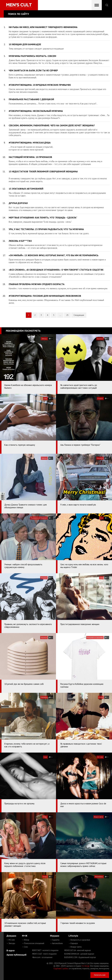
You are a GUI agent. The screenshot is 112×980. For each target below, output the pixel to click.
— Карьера (73, 943)
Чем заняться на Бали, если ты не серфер (33, 70)
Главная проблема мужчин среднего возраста (37, 284)
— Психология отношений (33, 943)
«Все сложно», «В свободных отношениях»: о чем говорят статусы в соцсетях (56, 270)
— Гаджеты (55, 940)
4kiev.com (42, 957)
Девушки (11, 936)
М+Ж (25, 936)
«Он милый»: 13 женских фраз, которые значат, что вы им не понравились (54, 255)
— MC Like (11, 940)
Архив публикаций (16, 955)
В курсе (11, 950)
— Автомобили (56, 943)
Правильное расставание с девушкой (31, 99)
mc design (86, 966)
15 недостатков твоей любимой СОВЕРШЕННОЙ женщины (43, 171)
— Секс (25, 947)
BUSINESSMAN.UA (79, 954)
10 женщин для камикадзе (25, 44)
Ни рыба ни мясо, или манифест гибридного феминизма (43, 27)
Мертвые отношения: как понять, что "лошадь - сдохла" (43, 218)
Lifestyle (73, 936)
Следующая (79, 315)
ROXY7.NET (45, 950)
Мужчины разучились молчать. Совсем (32, 56)
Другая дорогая (18, 203)
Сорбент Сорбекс (61, 969)
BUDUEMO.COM (80, 957)
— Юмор (26, 940)
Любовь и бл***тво (20, 241)
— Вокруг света (75, 947)
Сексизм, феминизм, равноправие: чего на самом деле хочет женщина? (52, 125)
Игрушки (55, 936)
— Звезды (11, 943)
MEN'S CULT (44, 954)
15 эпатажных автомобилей (26, 189)
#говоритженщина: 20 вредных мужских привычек (40, 85)
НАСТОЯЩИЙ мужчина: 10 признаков (30, 157)
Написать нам (100, 975)
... (60, 315)
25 (67, 315)
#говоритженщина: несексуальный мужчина (36, 111)
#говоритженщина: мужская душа (30, 143)
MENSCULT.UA (78, 950)
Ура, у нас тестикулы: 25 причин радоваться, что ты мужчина (46, 229)
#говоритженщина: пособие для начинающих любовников (45, 296)
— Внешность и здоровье (79, 940)
